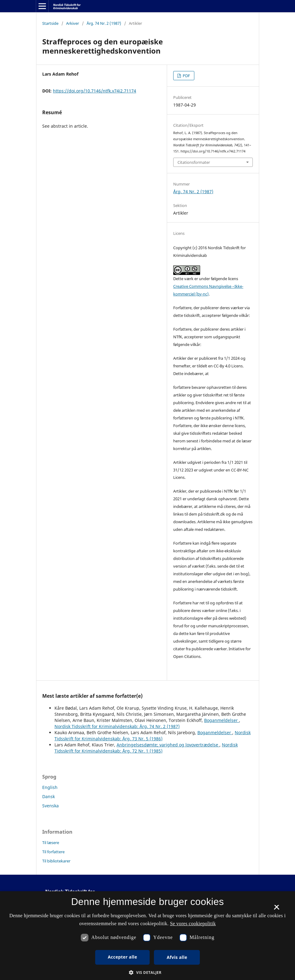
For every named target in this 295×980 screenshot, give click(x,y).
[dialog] (147, 936)
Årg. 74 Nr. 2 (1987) (104, 23)
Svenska (50, 806)
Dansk (49, 796)
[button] (147, 972)
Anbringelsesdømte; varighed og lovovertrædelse (168, 745)
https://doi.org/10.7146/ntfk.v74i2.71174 (95, 91)
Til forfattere (53, 852)
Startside (50, 23)
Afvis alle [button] (177, 957)
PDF (186, 76)
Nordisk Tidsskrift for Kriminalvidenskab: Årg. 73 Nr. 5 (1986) (153, 736)
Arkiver (73, 23)
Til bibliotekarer (56, 861)
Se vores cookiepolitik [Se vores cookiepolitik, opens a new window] (193, 924)
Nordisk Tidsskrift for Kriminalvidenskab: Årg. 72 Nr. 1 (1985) (146, 748)
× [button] (276, 909)
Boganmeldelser (222, 720)
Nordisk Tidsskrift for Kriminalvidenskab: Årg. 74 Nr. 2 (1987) (117, 726)
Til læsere (51, 843)
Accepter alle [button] (122, 957)
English (50, 787)
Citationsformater (194, 162)
